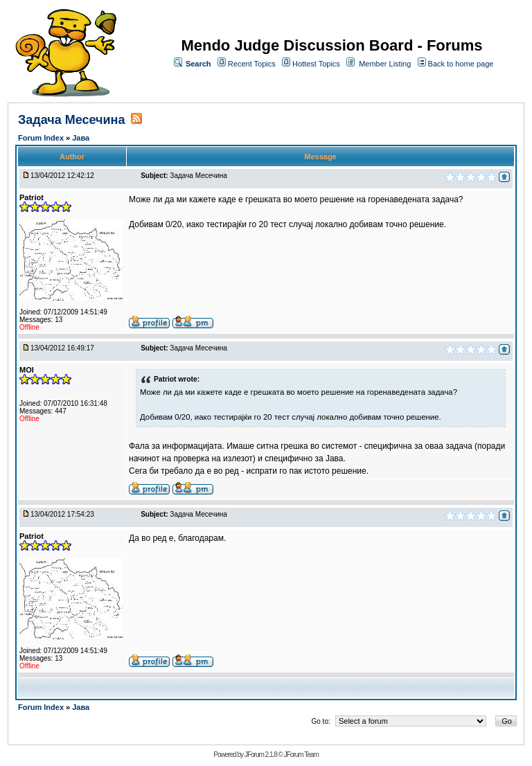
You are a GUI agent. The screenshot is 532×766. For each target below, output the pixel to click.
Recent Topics (252, 64)
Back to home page (461, 64)
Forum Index (42, 138)
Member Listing (385, 64)
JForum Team (301, 755)
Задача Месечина (71, 120)
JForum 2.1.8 (261, 755)
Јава (81, 138)
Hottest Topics (316, 64)
